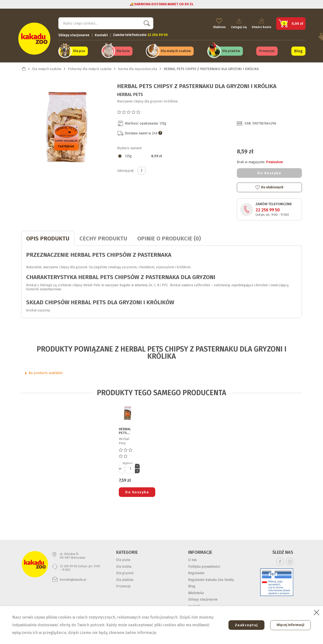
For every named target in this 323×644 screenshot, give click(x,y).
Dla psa (79, 51)
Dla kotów (124, 566)
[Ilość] (130, 468)
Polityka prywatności (204, 566)
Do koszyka (269, 173)
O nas (192, 560)
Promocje (267, 51)
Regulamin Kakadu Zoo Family (211, 579)
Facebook (280, 561)
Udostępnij (142, 170)
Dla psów (123, 560)
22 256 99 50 (268, 210)
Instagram (290, 561)
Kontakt (101, 35)
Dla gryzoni (125, 573)
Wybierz (128, 463)
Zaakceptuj (245, 625)
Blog (298, 51)
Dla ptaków (231, 51)
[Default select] (122, 468)
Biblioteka (196, 593)
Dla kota (123, 51)
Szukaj (146, 23)
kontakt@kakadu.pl (73, 579)
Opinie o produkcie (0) (169, 238)
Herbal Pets (130, 94)
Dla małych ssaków (176, 51)
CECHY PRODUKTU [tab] (103, 238)
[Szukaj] (106, 23)
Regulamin (196, 573)
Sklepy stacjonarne (74, 35)
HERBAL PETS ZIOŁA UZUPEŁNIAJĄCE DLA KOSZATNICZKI (127, 431)
